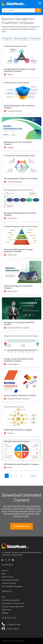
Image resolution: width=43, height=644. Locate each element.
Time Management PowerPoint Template (21, 178)
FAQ (3, 597)
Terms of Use (19, 603)
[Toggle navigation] (40, 3)
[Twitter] (6, 560)
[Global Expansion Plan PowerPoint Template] (22, 128)
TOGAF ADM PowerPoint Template (18, 430)
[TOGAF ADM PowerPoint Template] (22, 416)
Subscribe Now (21, 526)
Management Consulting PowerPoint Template (19, 323)
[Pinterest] (13, 560)
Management (7, 39)
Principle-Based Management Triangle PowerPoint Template (20, 70)
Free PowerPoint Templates (12, 586)
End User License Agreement (13, 607)
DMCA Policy (6, 610)
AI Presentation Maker (10, 580)
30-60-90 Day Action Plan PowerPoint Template (19, 107)
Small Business (35, 39)
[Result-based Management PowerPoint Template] (22, 199)
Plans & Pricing (7, 577)
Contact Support (13, 629)
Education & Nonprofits (11, 600)
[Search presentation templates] (38, 10)
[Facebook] (9, 560)
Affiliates (5, 613)
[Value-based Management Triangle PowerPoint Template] (22, 235)
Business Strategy (21, 39)
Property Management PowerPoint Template (18, 287)
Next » (33, 476)
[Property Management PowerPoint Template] (22, 272)
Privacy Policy (7, 603)
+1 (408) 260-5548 (13, 624)
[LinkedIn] (3, 560)
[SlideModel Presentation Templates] (14, 3)
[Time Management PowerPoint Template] (22, 165)
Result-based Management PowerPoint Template (20, 214)
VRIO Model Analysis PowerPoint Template (21, 464)
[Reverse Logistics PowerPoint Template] (22, 381)
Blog (3, 574)
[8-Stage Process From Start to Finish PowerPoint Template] (22, 345)
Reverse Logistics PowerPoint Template (20, 395)
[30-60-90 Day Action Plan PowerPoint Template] (22, 92)
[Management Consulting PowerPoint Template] (22, 308)
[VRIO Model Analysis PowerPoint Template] (22, 450)
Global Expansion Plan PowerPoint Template (18, 143)
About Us (5, 570)
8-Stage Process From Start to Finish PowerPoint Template (19, 360)
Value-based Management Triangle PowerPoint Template (18, 250)
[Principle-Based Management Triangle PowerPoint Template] (22, 55)
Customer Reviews (9, 583)
